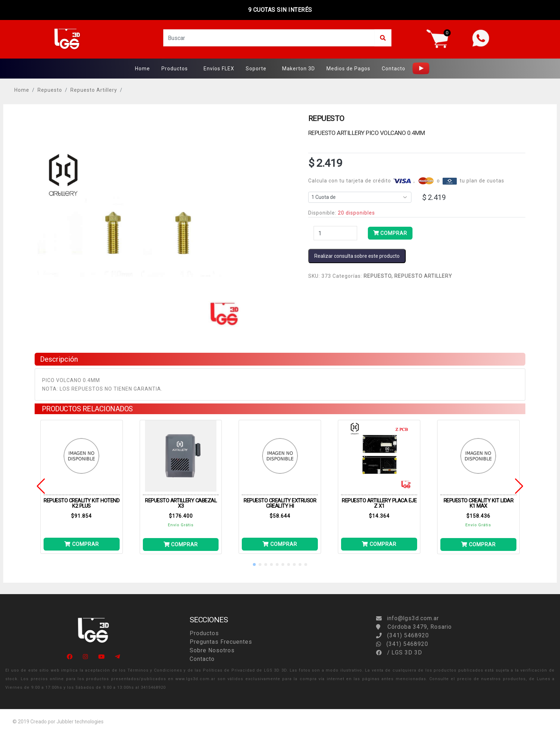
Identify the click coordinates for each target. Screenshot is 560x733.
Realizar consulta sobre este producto (357, 256)
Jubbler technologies (80, 722)
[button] (254, 564)
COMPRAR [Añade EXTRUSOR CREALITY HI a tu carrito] (280, 544)
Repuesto (50, 90)
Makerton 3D (299, 69)
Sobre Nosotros (212, 650)
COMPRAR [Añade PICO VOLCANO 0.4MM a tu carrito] (390, 233)
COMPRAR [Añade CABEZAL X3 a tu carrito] (181, 544)
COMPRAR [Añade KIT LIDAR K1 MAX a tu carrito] (478, 544)
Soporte (256, 69)
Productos (175, 69)
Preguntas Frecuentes (221, 642)
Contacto (394, 69)
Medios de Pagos (348, 69)
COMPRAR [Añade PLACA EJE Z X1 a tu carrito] (379, 544)
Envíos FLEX (219, 69)
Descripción (59, 359)
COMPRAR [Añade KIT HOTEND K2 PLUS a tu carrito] (82, 544)
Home (142, 69)
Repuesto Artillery (94, 90)
